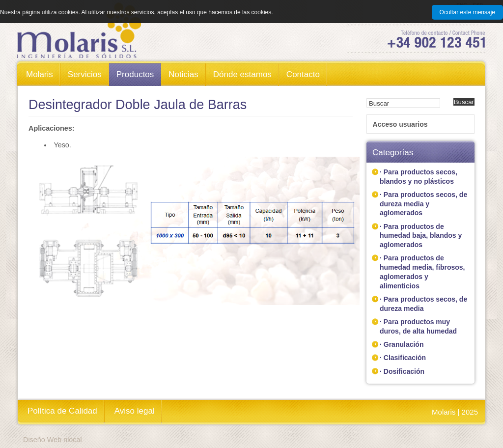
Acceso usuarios (400, 124)
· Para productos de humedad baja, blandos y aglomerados (421, 236)
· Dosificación (402, 371)
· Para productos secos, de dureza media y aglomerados (423, 204)
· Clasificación (403, 358)
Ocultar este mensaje (467, 12)
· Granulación (402, 344)
